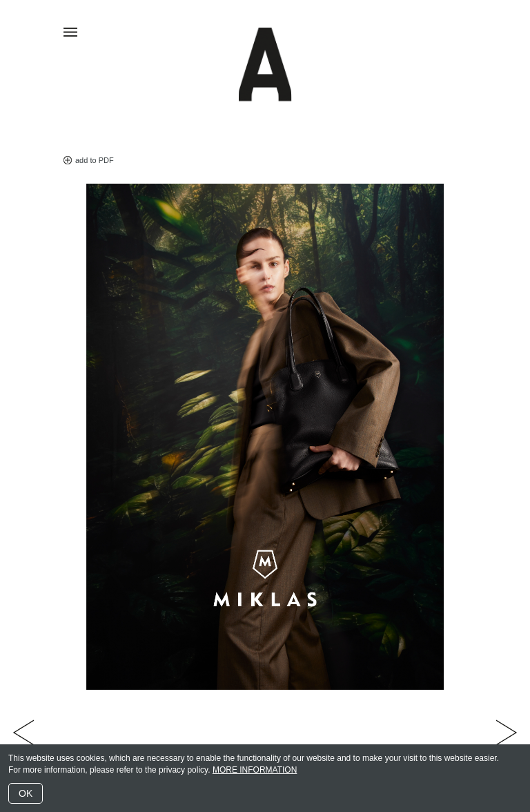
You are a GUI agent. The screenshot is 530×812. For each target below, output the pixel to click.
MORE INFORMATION (255, 770)
